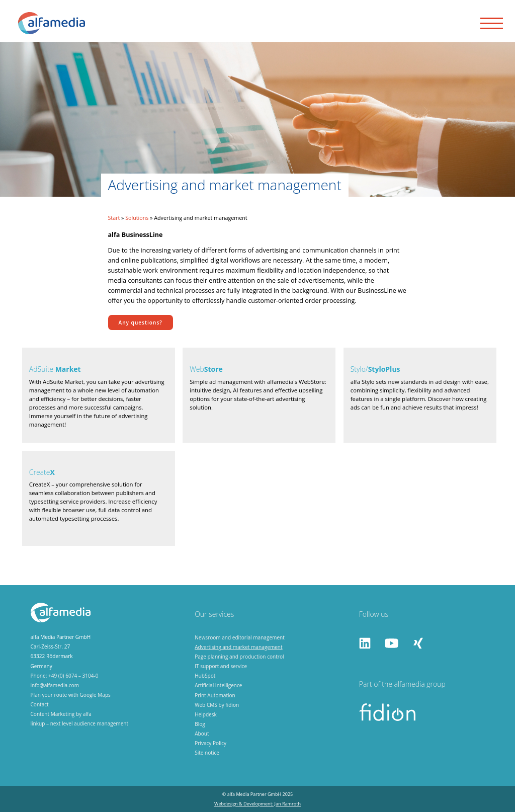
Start (114, 218)
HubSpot (205, 676)
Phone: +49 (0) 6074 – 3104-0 (65, 676)
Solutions (137, 218)
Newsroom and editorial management (240, 637)
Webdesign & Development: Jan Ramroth (257, 804)
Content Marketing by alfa (61, 714)
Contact (40, 704)
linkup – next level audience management (80, 723)
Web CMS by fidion (217, 705)
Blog (200, 724)
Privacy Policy (210, 743)
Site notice (207, 753)
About (202, 734)
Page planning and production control (239, 657)
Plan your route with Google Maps (71, 695)
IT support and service (221, 666)
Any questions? (141, 322)
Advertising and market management (239, 647)
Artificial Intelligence (218, 685)
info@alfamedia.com (55, 685)
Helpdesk (206, 714)
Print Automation (215, 695)
